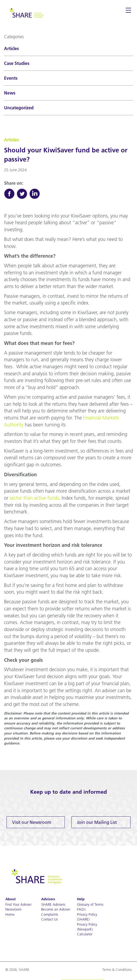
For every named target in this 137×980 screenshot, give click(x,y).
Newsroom (13, 909)
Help (81, 899)
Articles (11, 48)
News (10, 93)
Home (10, 914)
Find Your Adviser (18, 904)
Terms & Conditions (117, 969)
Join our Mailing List (97, 822)
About (10, 899)
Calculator (85, 934)
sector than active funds (34, 498)
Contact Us (50, 919)
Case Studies (17, 63)
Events (11, 78)
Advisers (48, 899)
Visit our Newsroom (32, 822)
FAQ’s (81, 909)
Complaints (50, 914)
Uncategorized (19, 108)
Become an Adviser (56, 909)
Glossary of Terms (90, 904)
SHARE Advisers (53, 904)
